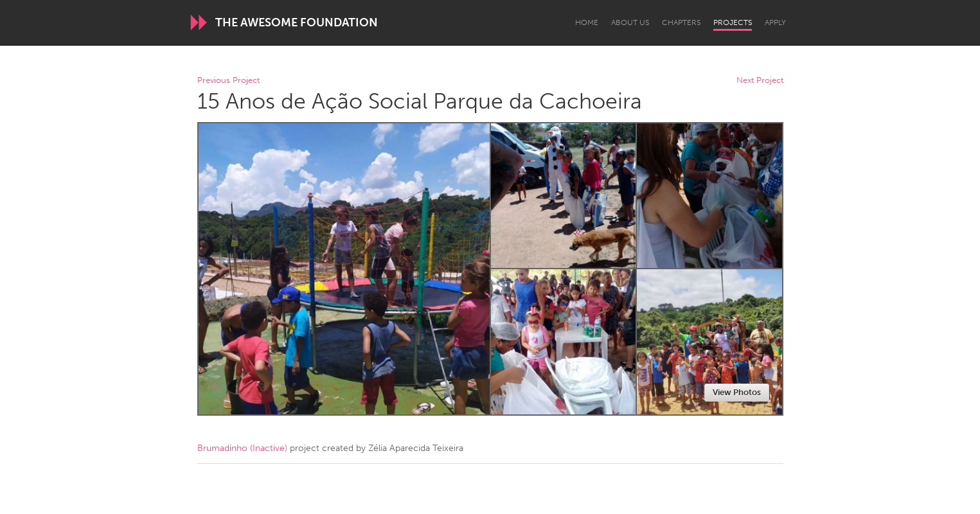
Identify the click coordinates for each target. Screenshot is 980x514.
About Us (630, 22)
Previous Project (228, 81)
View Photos (737, 392)
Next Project (760, 81)
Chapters (681, 22)
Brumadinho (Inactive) (242, 448)
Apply (775, 22)
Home (587, 22)
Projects (733, 22)
